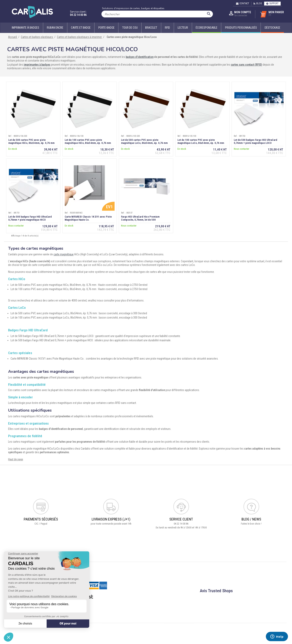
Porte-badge (106, 28)
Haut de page (16, 459)
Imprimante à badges (25, 28)
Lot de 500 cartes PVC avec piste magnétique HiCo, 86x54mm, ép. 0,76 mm (31, 141)
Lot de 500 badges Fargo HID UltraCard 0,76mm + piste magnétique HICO (30, 218)
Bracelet (151, 28)
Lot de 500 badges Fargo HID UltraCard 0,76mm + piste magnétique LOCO (255, 141)
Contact (243, 3)
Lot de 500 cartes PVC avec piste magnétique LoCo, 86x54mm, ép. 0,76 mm (144, 141)
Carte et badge (81, 28)
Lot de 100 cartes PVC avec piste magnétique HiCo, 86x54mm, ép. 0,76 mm (88, 141)
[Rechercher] (157, 14)
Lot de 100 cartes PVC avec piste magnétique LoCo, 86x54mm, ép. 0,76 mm (201, 141)
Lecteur (183, 28)
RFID (167, 28)
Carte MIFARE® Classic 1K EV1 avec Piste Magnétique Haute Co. (88, 218)
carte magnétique (64, 254)
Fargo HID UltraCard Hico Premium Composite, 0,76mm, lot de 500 (140, 218)
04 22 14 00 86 (78, 15)
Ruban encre (55, 28)
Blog (258, 3)
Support (272, 3)
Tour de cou (130, 28)
